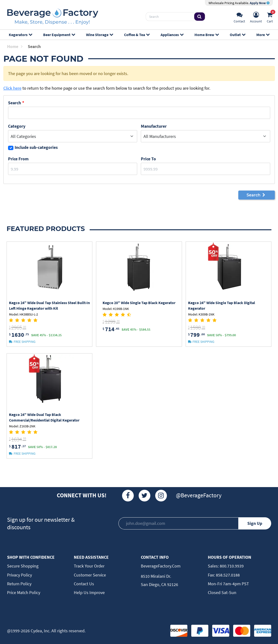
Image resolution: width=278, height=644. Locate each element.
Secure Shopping (23, 566)
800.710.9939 (231, 566)
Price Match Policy (24, 592)
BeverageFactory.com (161, 566)
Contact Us (84, 584)
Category (17, 126)
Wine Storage (99, 35)
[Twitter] (144, 496)
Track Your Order (89, 566)
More (263, 35)
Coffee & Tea (137, 35)
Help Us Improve (89, 592)
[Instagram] (161, 496)
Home (15, 46)
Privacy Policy (19, 575)
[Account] (256, 17)
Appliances (172, 35)
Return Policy (19, 584)
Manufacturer (154, 126)
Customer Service (90, 575)
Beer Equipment (59, 35)
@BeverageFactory (199, 495)
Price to (148, 159)
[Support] (239, 17)
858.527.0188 (227, 575)
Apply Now (260, 3)
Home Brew (206, 35)
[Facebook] (128, 496)
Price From (18, 159)
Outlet (237, 35)
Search (14, 103)
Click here (12, 88)
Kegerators (20, 35)
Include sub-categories (36, 147)
